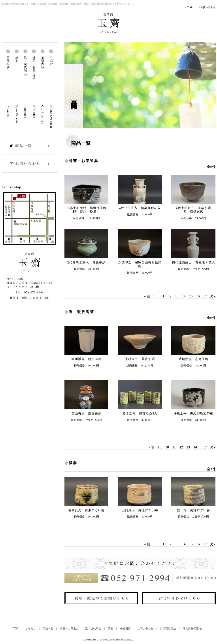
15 (191, 544)
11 (163, 296)
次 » (213, 296)
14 (184, 296)
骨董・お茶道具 (70, 629)
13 (177, 296)
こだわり (31, 629)
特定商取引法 (168, 629)
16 (198, 296)
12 (170, 296)
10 (167, 447)
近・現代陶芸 (93, 629)
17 (205, 296)
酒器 (111, 629)
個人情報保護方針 (193, 629)
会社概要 (126, 629)
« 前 (147, 296)
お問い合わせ (146, 629)
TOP (16, 629)
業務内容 (48, 629)
